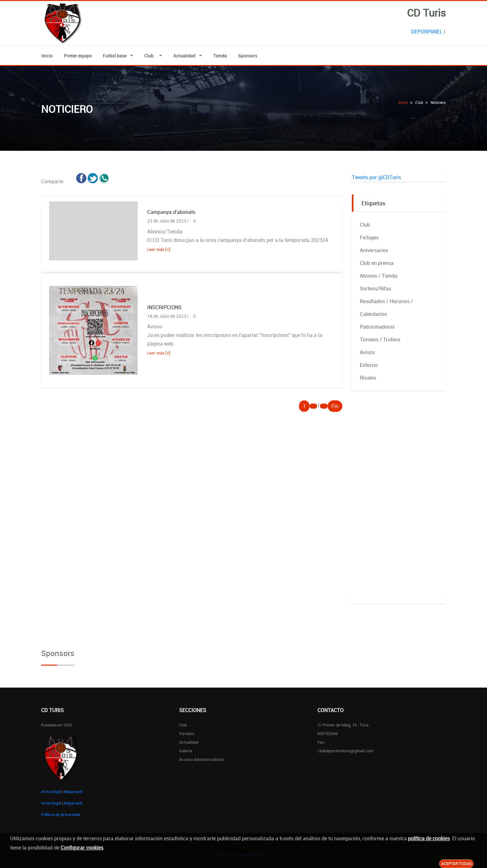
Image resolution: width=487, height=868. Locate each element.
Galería (186, 751)
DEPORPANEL (427, 32)
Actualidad (184, 56)
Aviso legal (51, 791)
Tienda (220, 56)
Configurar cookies (82, 848)
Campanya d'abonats (171, 212)
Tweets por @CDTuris (376, 177)
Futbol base (115, 56)
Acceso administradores (202, 759)
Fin (335, 406)
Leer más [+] (159, 249)
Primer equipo (78, 56)
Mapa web (73, 791)
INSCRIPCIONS (164, 307)
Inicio (47, 56)
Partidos (187, 733)
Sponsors (248, 56)
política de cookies (429, 838)
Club (150, 56)
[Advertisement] (399, 499)
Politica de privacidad (61, 814)
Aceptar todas (456, 864)
